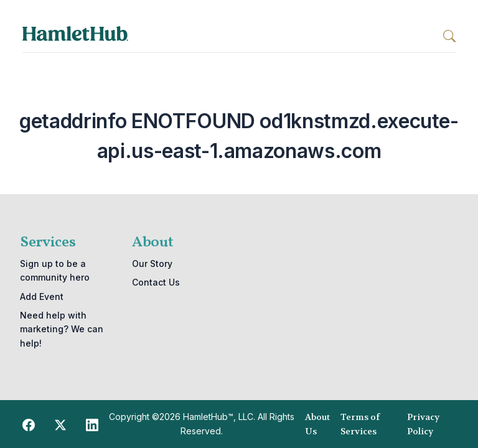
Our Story (152, 264)
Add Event (42, 296)
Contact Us (156, 282)
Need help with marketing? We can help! (62, 329)
